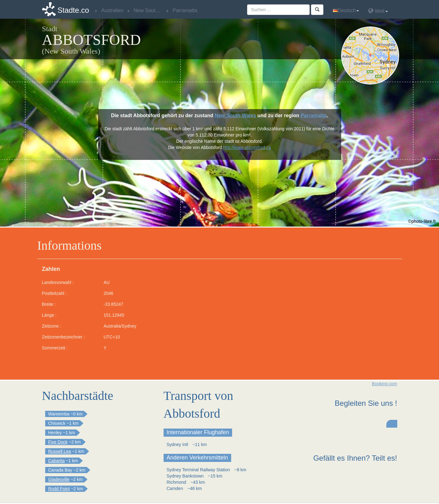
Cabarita (57, 461)
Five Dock (58, 442)
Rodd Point (59, 489)
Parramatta (314, 115)
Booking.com (385, 384)
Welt (378, 11)
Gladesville (59, 479)
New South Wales (235, 115)
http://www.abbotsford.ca (247, 147)
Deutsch (346, 10)
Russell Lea (60, 451)
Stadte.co (73, 10)
